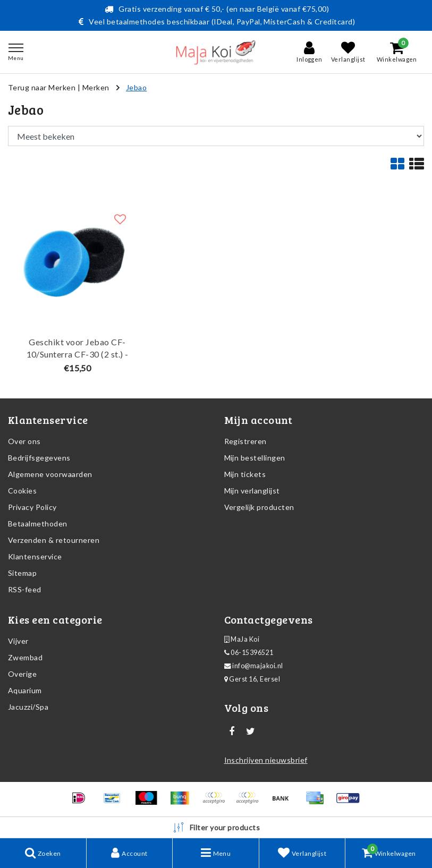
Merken (96, 87)
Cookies (22, 491)
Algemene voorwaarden (50, 474)
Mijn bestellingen (255, 458)
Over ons (24, 441)
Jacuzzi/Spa (28, 707)
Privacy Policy (32, 507)
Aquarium (25, 690)
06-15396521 (249, 653)
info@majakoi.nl (254, 666)
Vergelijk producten (259, 507)
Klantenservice (35, 556)
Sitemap (22, 573)
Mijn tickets (245, 474)
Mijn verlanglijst (252, 491)
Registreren (245, 441)
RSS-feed (25, 589)
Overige (22, 674)
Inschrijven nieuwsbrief (266, 760)
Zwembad (25, 657)
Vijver (18, 641)
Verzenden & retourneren (54, 540)
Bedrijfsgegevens (39, 458)
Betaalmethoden (38, 524)
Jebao (136, 87)
